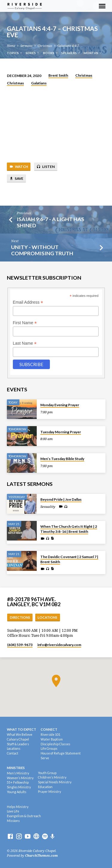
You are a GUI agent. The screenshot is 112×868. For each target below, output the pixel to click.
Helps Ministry (18, 807)
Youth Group (47, 773)
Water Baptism (52, 739)
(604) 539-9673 (20, 645)
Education (45, 787)
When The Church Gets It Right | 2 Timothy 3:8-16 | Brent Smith (69, 529)
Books (51, 53)
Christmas (45, 46)
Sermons (26, 46)
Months (93, 53)
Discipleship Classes (55, 744)
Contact (13, 753)
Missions (13, 821)
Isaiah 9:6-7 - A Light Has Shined (50, 222)
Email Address (28, 302)
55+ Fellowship (18, 782)
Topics (15, 53)
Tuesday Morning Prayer (61, 432)
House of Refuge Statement (61, 753)
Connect (49, 729)
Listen (46, 167)
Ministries (16, 768)
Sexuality (48, 507)
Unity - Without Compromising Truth (42, 250)
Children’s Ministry (52, 777)
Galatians (39, 83)
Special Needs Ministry (55, 782)
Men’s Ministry (18, 773)
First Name (25, 323)
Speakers (71, 53)
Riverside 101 (50, 735)
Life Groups (49, 749)
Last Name (25, 343)
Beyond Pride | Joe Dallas (61, 499)
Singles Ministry (19, 787)
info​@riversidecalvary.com (59, 645)
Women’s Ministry (20, 778)
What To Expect (22, 729)
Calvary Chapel (18, 739)
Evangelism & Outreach (24, 816)
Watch (19, 167)
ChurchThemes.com (42, 856)
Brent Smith (58, 75)
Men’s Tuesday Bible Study (62, 459)
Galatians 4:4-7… (70, 46)
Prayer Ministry (49, 792)
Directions (20, 617)
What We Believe (20, 735)
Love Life (13, 811)
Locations (47, 617)
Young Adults (17, 792)
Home (11, 46)
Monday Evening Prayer (60, 405)
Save (16, 179)
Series (33, 53)
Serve (45, 758)
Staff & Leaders (18, 744)
